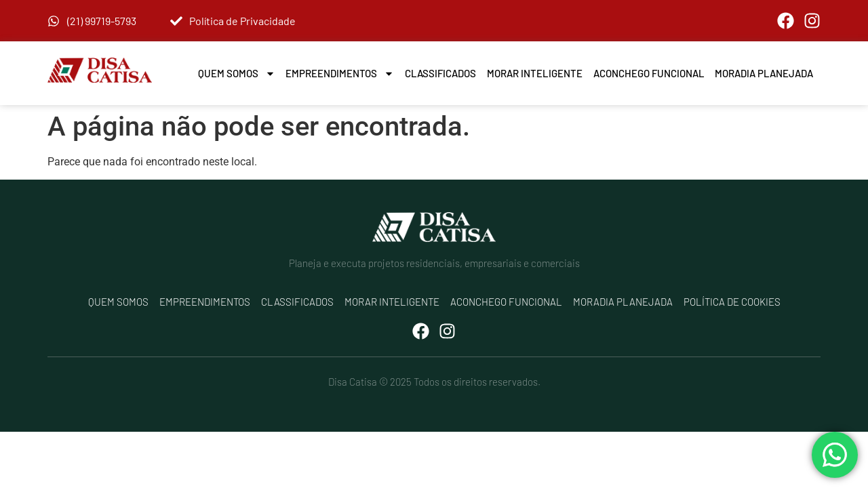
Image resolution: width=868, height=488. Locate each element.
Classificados (440, 73)
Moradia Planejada (764, 73)
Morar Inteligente (535, 73)
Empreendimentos (340, 74)
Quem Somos (237, 74)
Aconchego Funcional (649, 73)
